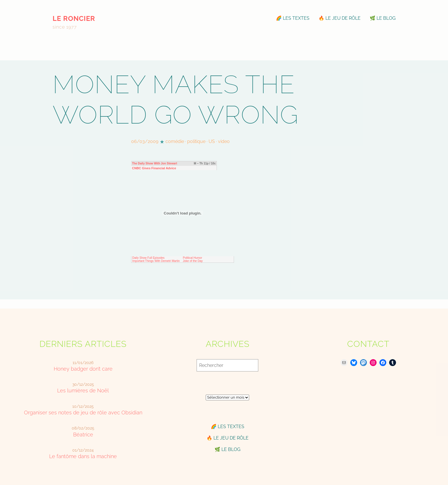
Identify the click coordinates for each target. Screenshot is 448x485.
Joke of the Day (193, 261)
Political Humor (192, 258)
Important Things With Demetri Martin (156, 261)
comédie (175, 141)
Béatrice (83, 435)
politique (196, 141)
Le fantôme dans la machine (83, 456)
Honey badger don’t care (83, 369)
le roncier (74, 18)
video (224, 141)
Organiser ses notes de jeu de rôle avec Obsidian (83, 413)
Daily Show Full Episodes (148, 258)
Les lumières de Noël (83, 390)
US (212, 141)
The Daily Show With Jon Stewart (155, 163)
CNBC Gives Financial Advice (154, 168)
